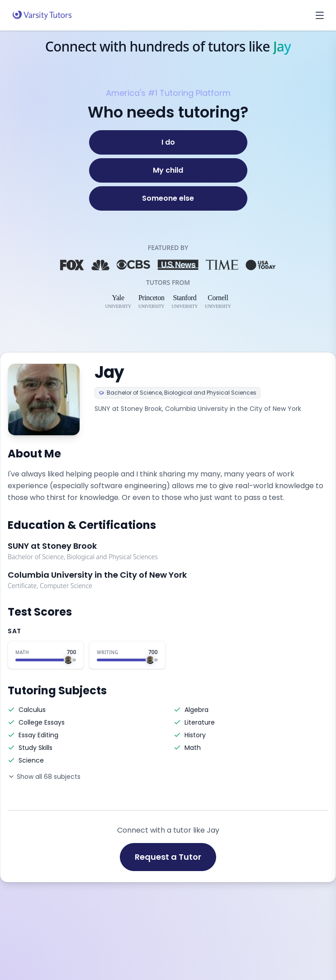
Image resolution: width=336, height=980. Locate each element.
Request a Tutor (168, 857)
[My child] (168, 170)
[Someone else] (168, 198)
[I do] (168, 142)
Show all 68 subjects (44, 777)
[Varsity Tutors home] (42, 15)
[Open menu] (320, 15)
